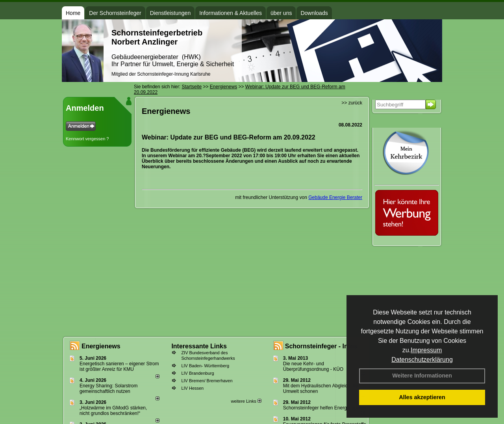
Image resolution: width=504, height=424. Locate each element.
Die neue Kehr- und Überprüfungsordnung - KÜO (313, 366)
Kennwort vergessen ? (87, 139)
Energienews (101, 346)
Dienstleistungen (170, 13)
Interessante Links (199, 346)
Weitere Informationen (422, 376)
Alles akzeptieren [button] (422, 397)
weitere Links (246, 401)
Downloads (314, 13)
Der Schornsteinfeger (115, 13)
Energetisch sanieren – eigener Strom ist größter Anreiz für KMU (119, 366)
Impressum (426, 350)
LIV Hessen (192, 388)
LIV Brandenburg (197, 373)
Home (73, 13)
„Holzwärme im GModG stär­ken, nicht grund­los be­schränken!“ (113, 411)
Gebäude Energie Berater (335, 197)
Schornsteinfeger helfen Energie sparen (325, 408)
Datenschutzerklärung (422, 360)
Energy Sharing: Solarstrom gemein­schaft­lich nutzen (108, 389)
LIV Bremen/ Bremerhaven (207, 381)
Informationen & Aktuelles (231, 13)
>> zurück (352, 103)
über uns (281, 13)
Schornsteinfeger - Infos (321, 346)
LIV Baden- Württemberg (205, 366)
